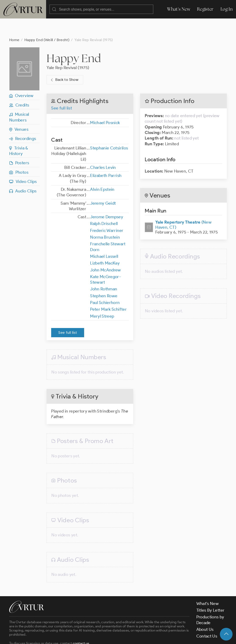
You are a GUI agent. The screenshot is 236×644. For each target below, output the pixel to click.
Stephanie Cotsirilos (109, 130)
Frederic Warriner (107, 212)
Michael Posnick (105, 104)
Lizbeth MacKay (105, 245)
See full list (62, 90)
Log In (227, 9)
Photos (19, 154)
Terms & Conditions (83, 637)
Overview (21, 77)
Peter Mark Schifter (108, 291)
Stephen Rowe (104, 277)
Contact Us (207, 618)
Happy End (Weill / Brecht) (47, 21)
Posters (19, 144)
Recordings (23, 120)
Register (205, 9)
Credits (19, 87)
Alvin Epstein (102, 171)
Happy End (74, 40)
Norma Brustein (105, 219)
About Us (205, 611)
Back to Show (64, 61)
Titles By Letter (211, 592)
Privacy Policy (118, 637)
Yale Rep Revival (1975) (68, 49)
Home (14, 21)
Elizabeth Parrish (106, 157)
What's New (179, 9)
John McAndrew (106, 252)
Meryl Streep (102, 298)
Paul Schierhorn (105, 284)
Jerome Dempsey (107, 198)
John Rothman (104, 270)
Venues (19, 111)
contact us (81, 625)
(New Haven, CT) (183, 206)
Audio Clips (23, 173)
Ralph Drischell (104, 205)
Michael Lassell (104, 238)
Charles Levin (103, 149)
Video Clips (23, 163)
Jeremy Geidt (103, 185)
